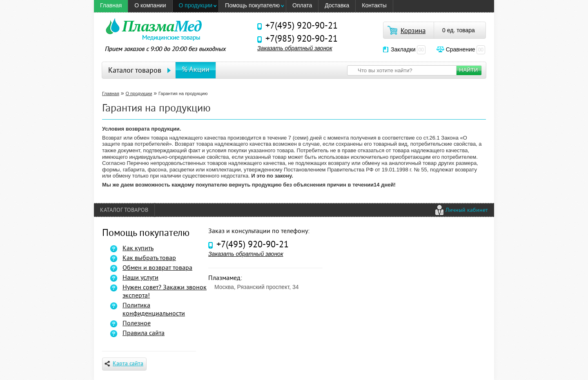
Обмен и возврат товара (157, 268)
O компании (150, 5)
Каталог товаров (135, 71)
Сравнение (465, 49)
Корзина (413, 31)
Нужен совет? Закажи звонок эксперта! (165, 292)
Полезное (137, 324)
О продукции (196, 5)
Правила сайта (144, 333)
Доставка (337, 5)
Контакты (374, 5)
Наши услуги (140, 278)
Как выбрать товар (149, 258)
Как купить (138, 249)
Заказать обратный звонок (295, 48)
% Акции (196, 70)
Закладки (408, 49)
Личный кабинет (467, 210)
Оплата (302, 5)
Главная (111, 5)
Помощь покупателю (252, 5)
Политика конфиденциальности (154, 310)
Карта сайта (124, 364)
